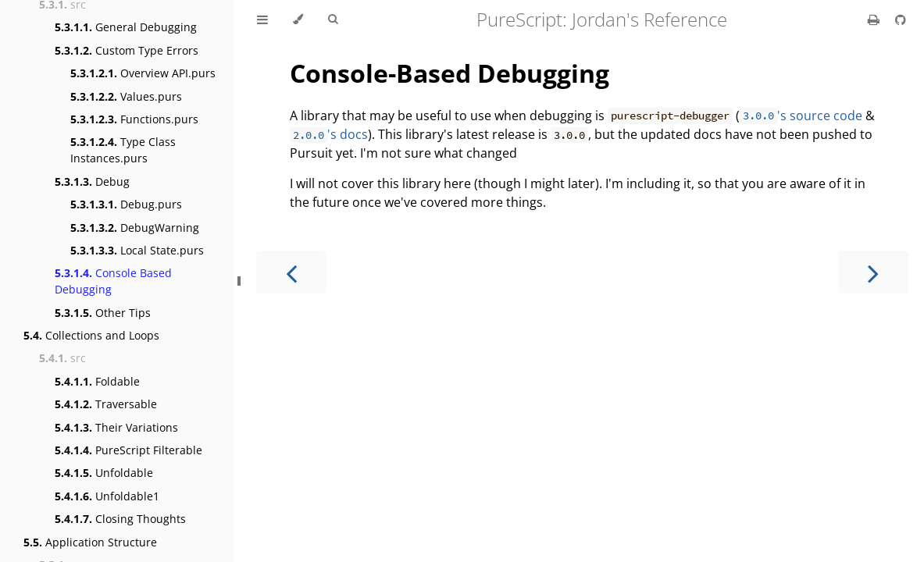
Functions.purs (134, 119)
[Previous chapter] (291, 272)
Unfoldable (104, 473)
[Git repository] (901, 20)
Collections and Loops (91, 335)
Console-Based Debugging (450, 73)
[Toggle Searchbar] (333, 20)
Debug (92, 181)
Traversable (106, 404)
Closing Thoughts (120, 519)
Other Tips (103, 313)
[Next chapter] (873, 272)
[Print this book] (875, 20)
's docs (329, 134)
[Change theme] (298, 20)
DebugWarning (135, 228)
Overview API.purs (143, 73)
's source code (801, 116)
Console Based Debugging (113, 281)
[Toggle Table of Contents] (262, 20)
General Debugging (126, 27)
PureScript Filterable (128, 450)
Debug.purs (126, 204)
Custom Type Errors (127, 50)
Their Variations (116, 427)
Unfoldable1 (107, 496)
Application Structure (90, 542)
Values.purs (126, 96)
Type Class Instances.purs (123, 150)
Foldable (97, 381)
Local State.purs (137, 250)
